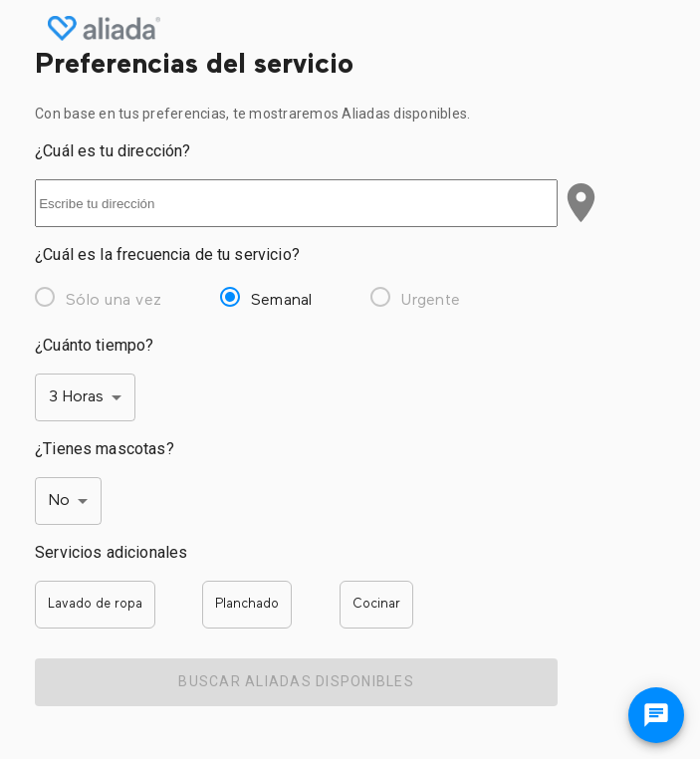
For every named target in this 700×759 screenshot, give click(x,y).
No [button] (59, 501)
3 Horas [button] (76, 397)
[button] (95, 605)
